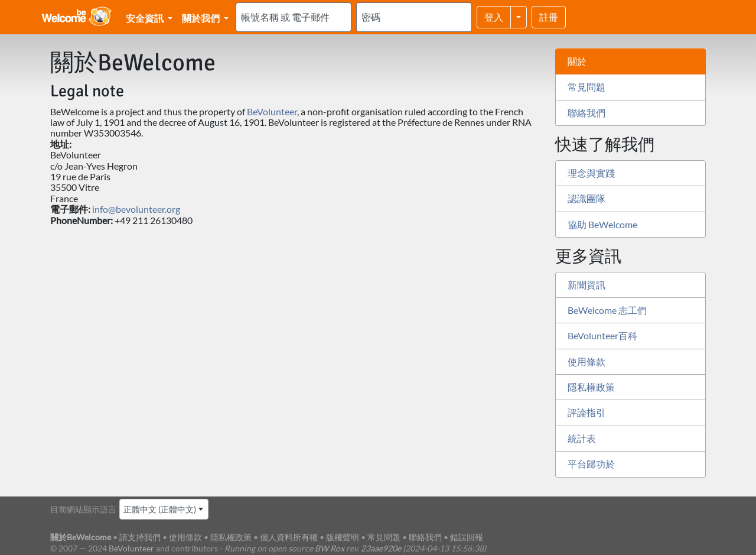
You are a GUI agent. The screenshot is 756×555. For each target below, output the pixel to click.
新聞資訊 (586, 285)
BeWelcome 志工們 (607, 310)
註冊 (549, 17)
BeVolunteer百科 (602, 335)
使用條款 (586, 361)
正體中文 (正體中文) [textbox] (160, 509)
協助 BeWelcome (602, 224)
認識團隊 (586, 198)
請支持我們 (140, 537)
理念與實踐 (591, 173)
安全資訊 (146, 18)
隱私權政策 (591, 387)
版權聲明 (343, 537)
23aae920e (381, 548)
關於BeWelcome (81, 537)
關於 (577, 61)
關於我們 (202, 18)
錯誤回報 (467, 537)
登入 (494, 17)
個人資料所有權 (289, 537)
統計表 (582, 438)
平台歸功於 (591, 464)
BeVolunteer (272, 111)
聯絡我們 (586, 113)
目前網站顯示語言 (83, 509)
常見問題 (586, 87)
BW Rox (330, 548)
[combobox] (164, 509)
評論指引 (586, 412)
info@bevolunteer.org (136, 209)
